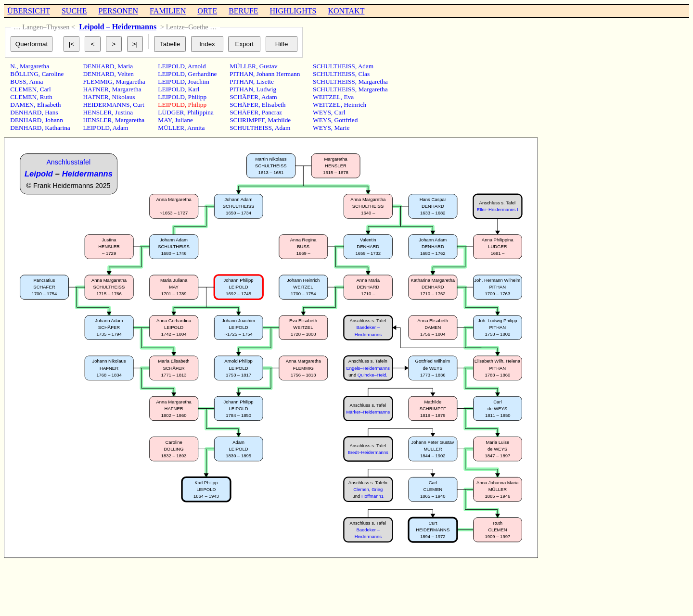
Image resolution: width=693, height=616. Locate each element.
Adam (121, 128)
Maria (125, 66)
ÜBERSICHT (29, 11)
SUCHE (74, 11)
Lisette (265, 82)
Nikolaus (123, 97)
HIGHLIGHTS (293, 11)
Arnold (197, 66)
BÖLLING (24, 74)
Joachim (199, 82)
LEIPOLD (96, 128)
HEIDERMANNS (106, 105)
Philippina (200, 112)
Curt (139, 105)
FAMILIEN (168, 11)
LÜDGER (171, 112)
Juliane (184, 120)
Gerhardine (203, 74)
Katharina (58, 128)
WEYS (322, 112)
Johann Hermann (278, 74)
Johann (54, 120)
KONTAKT (346, 11)
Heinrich (355, 105)
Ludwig (266, 89)
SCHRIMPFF (247, 120)
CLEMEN (23, 89)
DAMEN (22, 105)
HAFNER (96, 89)
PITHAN (241, 74)
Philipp (198, 97)
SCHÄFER (244, 97)
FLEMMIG (97, 82)
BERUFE (243, 11)
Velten (126, 74)
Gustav (269, 66)
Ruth (46, 97)
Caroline (53, 74)
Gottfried (346, 120)
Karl (194, 89)
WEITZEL (327, 97)
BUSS (18, 82)
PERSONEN (118, 11)
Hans (51, 112)
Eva (349, 97)
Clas (364, 74)
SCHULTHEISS (251, 128)
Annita (196, 128)
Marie (342, 128)
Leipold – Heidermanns (118, 27)
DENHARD (26, 112)
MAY (165, 120)
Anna (36, 82)
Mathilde (279, 120)
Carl (45, 89)
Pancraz (272, 112)
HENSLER (97, 112)
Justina (124, 112)
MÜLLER (171, 128)
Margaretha (34, 66)
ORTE (207, 11)
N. (13, 66)
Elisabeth (49, 105)
